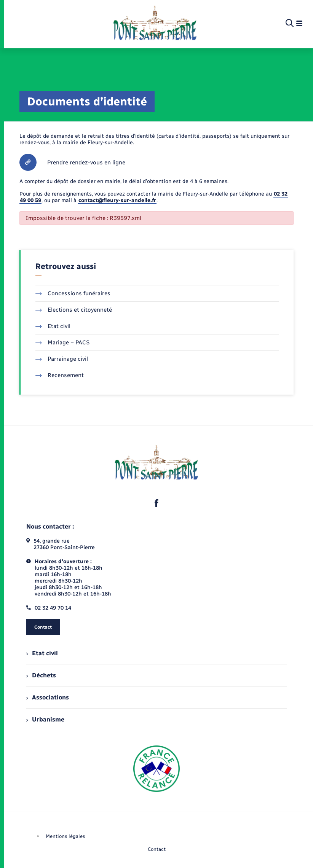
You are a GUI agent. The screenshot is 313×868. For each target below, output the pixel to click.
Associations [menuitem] (48, 697)
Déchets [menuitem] (41, 675)
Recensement (60, 375)
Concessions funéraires (73, 293)
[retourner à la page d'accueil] (155, 24)
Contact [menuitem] (157, 849)
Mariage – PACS (62, 342)
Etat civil (53, 326)
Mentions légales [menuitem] (65, 836)
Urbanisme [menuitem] (45, 719)
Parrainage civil (62, 359)
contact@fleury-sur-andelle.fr (117, 200)
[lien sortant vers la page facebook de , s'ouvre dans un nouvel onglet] (156, 503)
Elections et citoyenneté (74, 310)
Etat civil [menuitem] (42, 653)
